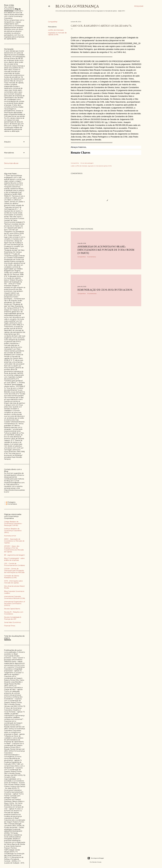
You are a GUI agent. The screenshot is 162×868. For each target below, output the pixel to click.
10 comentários (92, 294)
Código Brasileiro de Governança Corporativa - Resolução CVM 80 (13, 524)
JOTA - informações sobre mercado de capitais (13, 582)
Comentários (11, 504)
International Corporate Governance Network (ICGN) (15, 597)
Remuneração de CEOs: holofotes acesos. (105, 290)
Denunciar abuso (11, 163)
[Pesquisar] (139, 6)
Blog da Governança (77, 6)
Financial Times (10, 626)
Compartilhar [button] (53, 22)
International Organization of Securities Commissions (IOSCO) (15, 604)
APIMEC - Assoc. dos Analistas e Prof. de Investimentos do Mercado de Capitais (14, 549)
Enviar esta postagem (87, 163)
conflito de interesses (56, 30)
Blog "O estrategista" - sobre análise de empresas (14, 559)
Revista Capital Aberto (12, 609)
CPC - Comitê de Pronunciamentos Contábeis (14, 564)
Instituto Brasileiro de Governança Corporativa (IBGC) (13, 531)
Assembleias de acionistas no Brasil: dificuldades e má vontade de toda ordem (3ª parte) (106, 250)
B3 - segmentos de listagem (14, 555)
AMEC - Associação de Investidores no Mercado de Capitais (14, 541)
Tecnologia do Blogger (96, 858)
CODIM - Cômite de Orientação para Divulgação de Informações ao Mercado (14, 571)
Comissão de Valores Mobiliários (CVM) (12, 577)
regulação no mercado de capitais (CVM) (57, 34)
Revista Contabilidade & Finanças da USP (13, 618)
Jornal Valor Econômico (13, 622)
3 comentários (92, 257)
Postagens (11, 502)
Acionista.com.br (10, 536)
